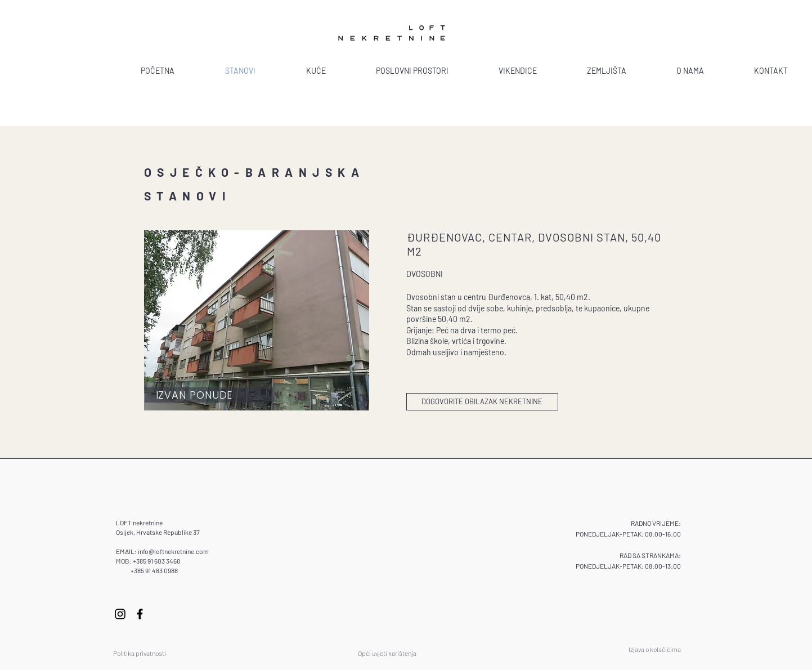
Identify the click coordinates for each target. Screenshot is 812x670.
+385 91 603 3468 (156, 561)
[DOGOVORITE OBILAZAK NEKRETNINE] (482, 402)
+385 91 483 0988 (154, 570)
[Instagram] (120, 614)
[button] (257, 320)
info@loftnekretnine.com (173, 551)
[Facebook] (140, 614)
